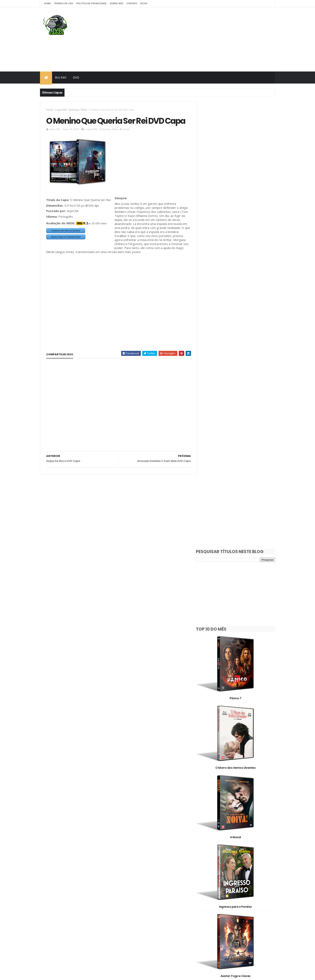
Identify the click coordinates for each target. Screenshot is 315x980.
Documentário (236, 876)
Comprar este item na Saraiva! (66, 241)
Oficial (208, 890)
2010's (229, 855)
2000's (208, 855)
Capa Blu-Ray (213, 869)
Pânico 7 (239, 247)
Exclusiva (74, 110)
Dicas (144, 3)
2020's (250, 855)
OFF (254, 883)
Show (207, 897)
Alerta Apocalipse (239, 700)
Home (47, 3)
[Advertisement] (202, 39)
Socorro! (239, 765)
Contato (132, 3)
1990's (245, 848)
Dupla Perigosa (239, 830)
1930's (208, 848)
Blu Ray (61, 78)
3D (225, 862)
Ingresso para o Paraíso (239, 441)
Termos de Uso (63, 3)
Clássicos (210, 876)
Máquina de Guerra (238, 635)
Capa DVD (61, 110)
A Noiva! (239, 376)
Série (251, 890)
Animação (244, 862)
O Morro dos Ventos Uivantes (239, 311)
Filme (84, 110)
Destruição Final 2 (239, 571)
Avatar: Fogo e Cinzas (239, 506)
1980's (226, 848)
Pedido (231, 890)
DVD (76, 78)
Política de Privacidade (91, 3)
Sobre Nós (117, 3)
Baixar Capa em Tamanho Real (66, 248)
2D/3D (208, 862)
